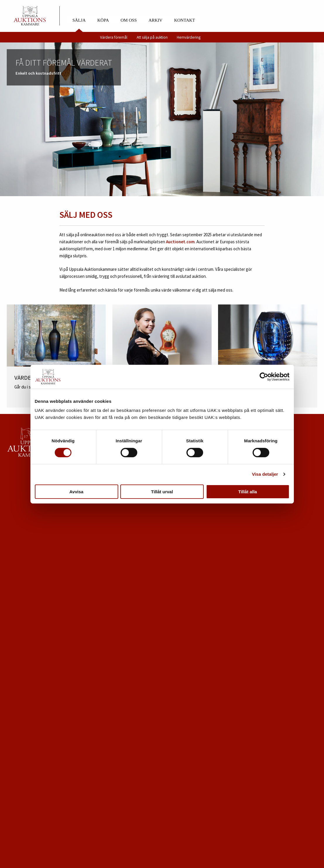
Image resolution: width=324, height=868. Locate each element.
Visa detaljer (265, 474)
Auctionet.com (180, 242)
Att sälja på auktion (152, 37)
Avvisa (76, 492)
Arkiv (155, 20)
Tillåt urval (162, 492)
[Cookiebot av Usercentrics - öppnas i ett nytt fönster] (264, 377)
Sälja (79, 20)
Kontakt (185, 20)
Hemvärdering (189, 37)
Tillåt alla (248, 492)
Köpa (103, 20)
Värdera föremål (114, 37)
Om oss (129, 20)
